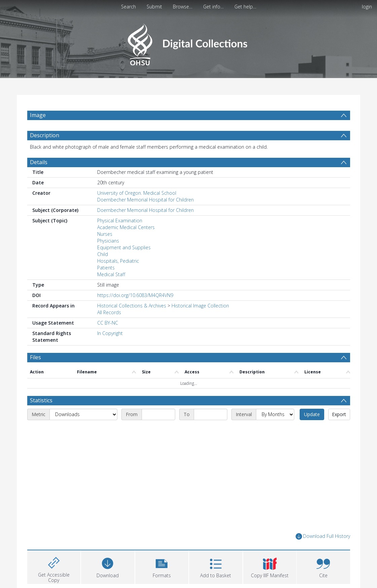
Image (38, 115)
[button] (162, 566)
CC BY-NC (108, 323)
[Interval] (275, 414)
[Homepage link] (188, 43)
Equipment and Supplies (124, 247)
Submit (154, 7)
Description (45, 135)
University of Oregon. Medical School (137, 193)
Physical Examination (120, 221)
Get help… (245, 7)
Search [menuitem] (128, 7)
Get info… (213, 7)
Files (35, 357)
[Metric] (83, 414)
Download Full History (323, 536)
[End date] (211, 414)
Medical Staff (111, 274)
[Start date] (158, 414)
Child (103, 254)
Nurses (105, 234)
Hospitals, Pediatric (118, 261)
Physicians (108, 241)
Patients (106, 268)
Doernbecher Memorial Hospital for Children (145, 200)
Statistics (41, 400)
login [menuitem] (367, 7)
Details (39, 162)
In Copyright (110, 333)
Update (312, 414)
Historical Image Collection (200, 306)
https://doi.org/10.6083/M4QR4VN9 (135, 295)
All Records (109, 312)
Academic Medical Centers (126, 227)
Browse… (183, 7)
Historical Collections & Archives (132, 306)
